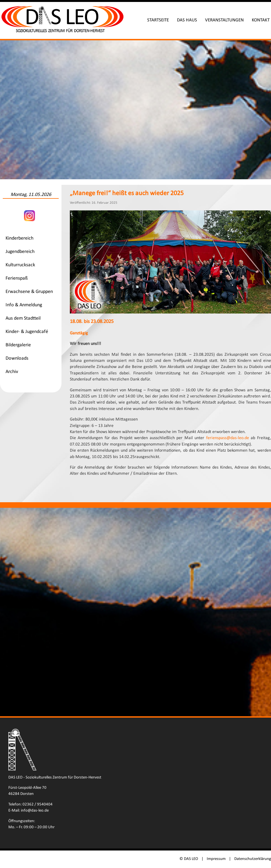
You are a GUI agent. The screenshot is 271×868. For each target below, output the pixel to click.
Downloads (17, 358)
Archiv (12, 372)
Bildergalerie (18, 345)
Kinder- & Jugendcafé (27, 332)
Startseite (158, 20)
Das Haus (187, 20)
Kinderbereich (19, 238)
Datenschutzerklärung (253, 859)
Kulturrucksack (20, 265)
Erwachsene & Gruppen (29, 292)
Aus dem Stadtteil (23, 318)
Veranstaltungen (224, 20)
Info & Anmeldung (24, 305)
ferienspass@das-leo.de (228, 438)
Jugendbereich (20, 252)
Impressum (216, 859)
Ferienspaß (17, 278)
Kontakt (261, 20)
